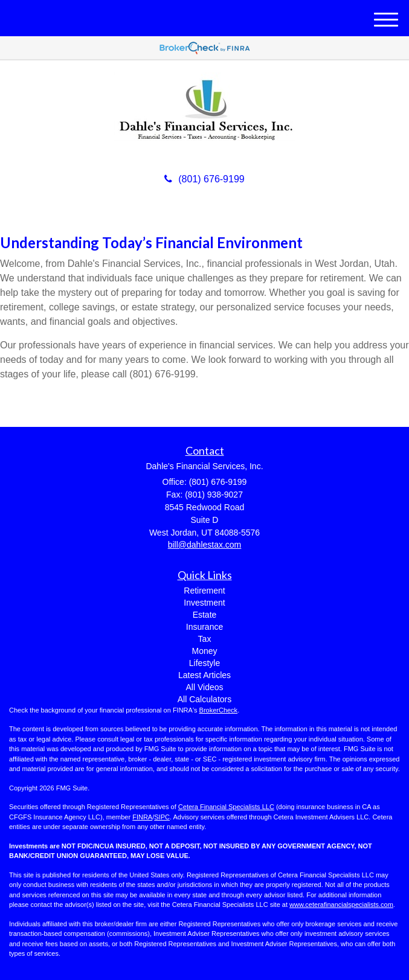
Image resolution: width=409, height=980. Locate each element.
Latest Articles (204, 675)
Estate (205, 615)
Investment (204, 603)
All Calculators (204, 699)
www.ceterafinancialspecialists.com (341, 905)
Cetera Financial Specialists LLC (226, 807)
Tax (205, 639)
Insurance (204, 627)
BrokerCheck (219, 710)
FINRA (142, 817)
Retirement (204, 591)
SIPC (162, 817)
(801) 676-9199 (204, 179)
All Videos (204, 687)
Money (204, 651)
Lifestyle (204, 663)
